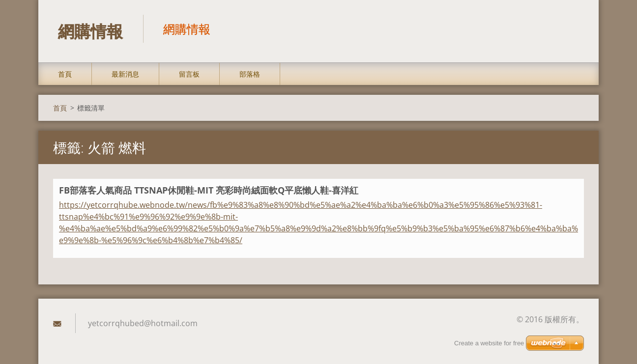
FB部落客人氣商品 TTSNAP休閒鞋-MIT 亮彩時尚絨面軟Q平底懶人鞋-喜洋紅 (209, 191)
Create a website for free (489, 343)
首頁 (65, 74)
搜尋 (573, 28)
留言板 (189, 74)
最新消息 (125, 74)
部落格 (250, 74)
